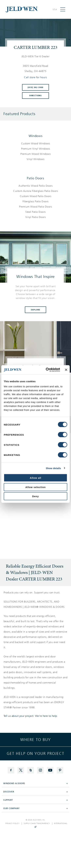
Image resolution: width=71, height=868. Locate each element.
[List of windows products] (35, 151)
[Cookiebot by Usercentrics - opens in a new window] (46, 370)
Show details (53, 468)
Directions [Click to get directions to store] (35, 96)
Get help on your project (35, 754)
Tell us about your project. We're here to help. (31, 716)
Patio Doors (35, 178)
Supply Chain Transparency (37, 824)
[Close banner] (66, 370)
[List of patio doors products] (35, 201)
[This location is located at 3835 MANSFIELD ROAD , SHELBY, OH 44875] (35, 69)
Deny (36, 496)
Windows (36, 136)
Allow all (35, 478)
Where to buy (36, 740)
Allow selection (35, 487)
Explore (36, 310)
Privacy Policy (12, 824)
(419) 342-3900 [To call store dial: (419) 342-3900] (35, 87)
